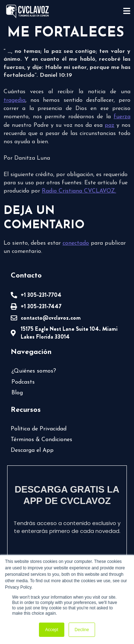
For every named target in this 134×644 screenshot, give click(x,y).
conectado (76, 243)
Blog (17, 393)
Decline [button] (82, 630)
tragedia (14, 100)
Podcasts (23, 382)
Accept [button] (52, 630)
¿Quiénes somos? (34, 371)
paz (110, 125)
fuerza (122, 117)
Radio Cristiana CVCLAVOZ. (79, 191)
